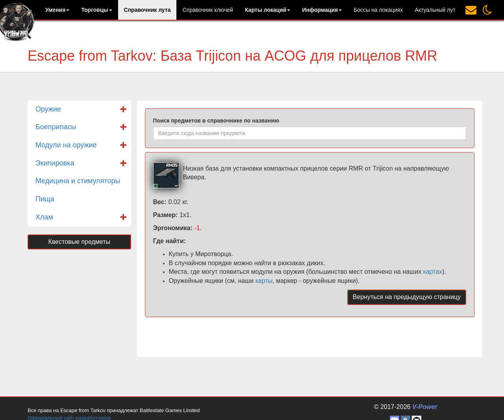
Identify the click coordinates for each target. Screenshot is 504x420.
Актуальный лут (435, 10)
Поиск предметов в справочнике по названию (216, 121)
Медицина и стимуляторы (78, 181)
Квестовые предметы (79, 242)
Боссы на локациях (378, 10)
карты (264, 281)
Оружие (48, 109)
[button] (57, 10)
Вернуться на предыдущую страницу (407, 297)
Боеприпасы (56, 127)
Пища (45, 199)
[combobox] (310, 133)
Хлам (44, 217)
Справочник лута (147, 10)
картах (433, 272)
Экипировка (55, 163)
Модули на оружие (66, 145)
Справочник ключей (208, 10)
